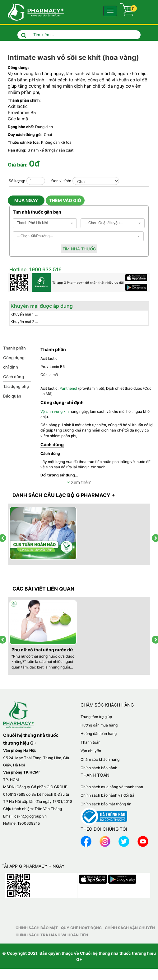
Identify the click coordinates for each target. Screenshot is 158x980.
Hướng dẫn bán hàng (99, 734)
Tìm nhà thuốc (79, 249)
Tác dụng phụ (16, 386)
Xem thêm (79, 482)
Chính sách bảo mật (37, 928)
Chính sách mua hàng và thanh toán (112, 787)
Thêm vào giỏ (65, 200)
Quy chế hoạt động (81, 928)
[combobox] (45, 223)
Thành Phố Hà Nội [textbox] (32, 223)
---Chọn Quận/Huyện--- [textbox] (104, 223)
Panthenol (68, 388)
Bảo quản (12, 396)
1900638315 (29, 823)
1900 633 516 (45, 269)
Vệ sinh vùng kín (24, 73)
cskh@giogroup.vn (30, 816)
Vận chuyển (91, 751)
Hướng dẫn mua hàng (99, 725)
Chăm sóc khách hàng (100, 759)
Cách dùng (14, 377)
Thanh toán (91, 742)
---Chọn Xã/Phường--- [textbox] (35, 236)
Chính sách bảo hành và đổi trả (107, 795)
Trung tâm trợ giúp (96, 717)
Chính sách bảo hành (99, 768)
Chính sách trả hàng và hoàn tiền (52, 935)
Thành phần (14, 348)
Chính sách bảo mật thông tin (106, 804)
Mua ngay (26, 200)
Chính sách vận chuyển (130, 928)
